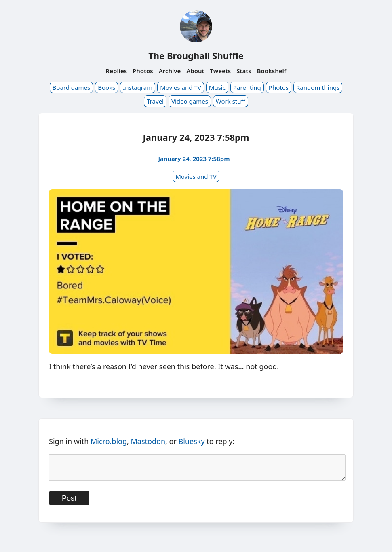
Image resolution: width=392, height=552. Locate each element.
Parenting (247, 87)
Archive (170, 71)
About (195, 71)
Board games (72, 87)
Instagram (138, 87)
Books (106, 87)
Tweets (221, 71)
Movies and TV (181, 87)
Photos (143, 71)
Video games (190, 101)
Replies (116, 71)
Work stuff (231, 101)
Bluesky (192, 441)
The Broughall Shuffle (196, 55)
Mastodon (148, 441)
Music (217, 87)
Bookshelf (272, 71)
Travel (155, 101)
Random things (318, 87)
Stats (244, 71)
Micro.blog (109, 441)
